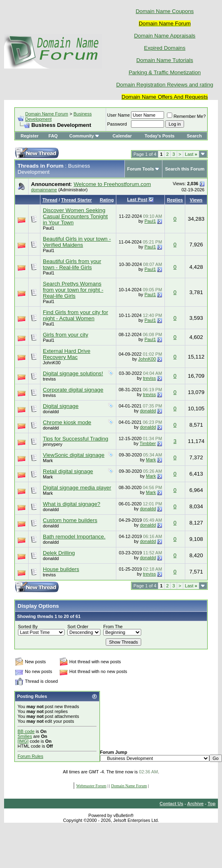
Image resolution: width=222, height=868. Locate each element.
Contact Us (171, 804)
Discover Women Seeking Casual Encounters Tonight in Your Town (75, 216)
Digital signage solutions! (73, 373)
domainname (44, 190)
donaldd (51, 412)
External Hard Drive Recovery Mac (67, 354)
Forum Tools (141, 169)
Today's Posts (159, 136)
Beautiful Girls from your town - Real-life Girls (72, 264)
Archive (195, 804)
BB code (26, 731)
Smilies (25, 736)
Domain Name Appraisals (164, 36)
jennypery (53, 444)
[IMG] (23, 741)
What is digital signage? (72, 504)
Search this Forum (185, 169)
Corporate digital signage (73, 390)
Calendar (122, 136)
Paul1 (49, 228)
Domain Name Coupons (164, 11)
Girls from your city (65, 335)
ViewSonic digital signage (74, 455)
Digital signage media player (77, 488)
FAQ (53, 136)
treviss (49, 379)
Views (196, 200)
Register (30, 136)
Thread (50, 200)
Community (85, 136)
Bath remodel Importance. (74, 537)
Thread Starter (77, 200)
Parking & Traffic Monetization (165, 72)
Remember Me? (186, 116)
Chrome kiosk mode (67, 422)
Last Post (138, 199)
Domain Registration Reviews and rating (165, 85)
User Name (119, 115)
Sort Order (78, 627)
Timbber (148, 443)
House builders (61, 569)
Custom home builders (70, 520)
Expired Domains (165, 48)
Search (194, 136)
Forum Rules (30, 756)
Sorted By (28, 627)
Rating (107, 200)
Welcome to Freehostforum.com (112, 184)
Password (117, 124)
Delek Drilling (59, 553)
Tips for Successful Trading (75, 439)
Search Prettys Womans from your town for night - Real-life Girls (73, 290)
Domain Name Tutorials (165, 60)
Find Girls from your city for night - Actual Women (75, 315)
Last (191, 154)
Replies (175, 200)
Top (212, 804)
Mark (48, 461)
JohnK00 (52, 363)
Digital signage (61, 406)
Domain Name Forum (47, 114)
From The (113, 627)
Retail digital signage (68, 471)
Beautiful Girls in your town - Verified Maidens (77, 242)
